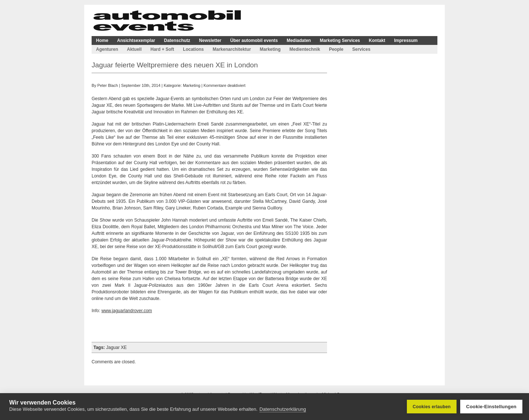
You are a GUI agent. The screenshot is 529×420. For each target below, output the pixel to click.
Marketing (270, 49)
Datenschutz (177, 40)
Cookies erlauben (432, 407)
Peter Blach (108, 85)
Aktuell (134, 49)
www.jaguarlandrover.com (127, 311)
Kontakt (377, 40)
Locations (193, 49)
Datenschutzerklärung (283, 409)
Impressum (406, 40)
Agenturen (107, 49)
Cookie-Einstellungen (491, 407)
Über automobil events (254, 40)
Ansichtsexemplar (136, 40)
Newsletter (210, 40)
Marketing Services (340, 40)
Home (102, 40)
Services (361, 49)
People (336, 49)
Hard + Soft (162, 49)
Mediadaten (299, 40)
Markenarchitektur (232, 49)
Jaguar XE (116, 347)
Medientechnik (305, 49)
